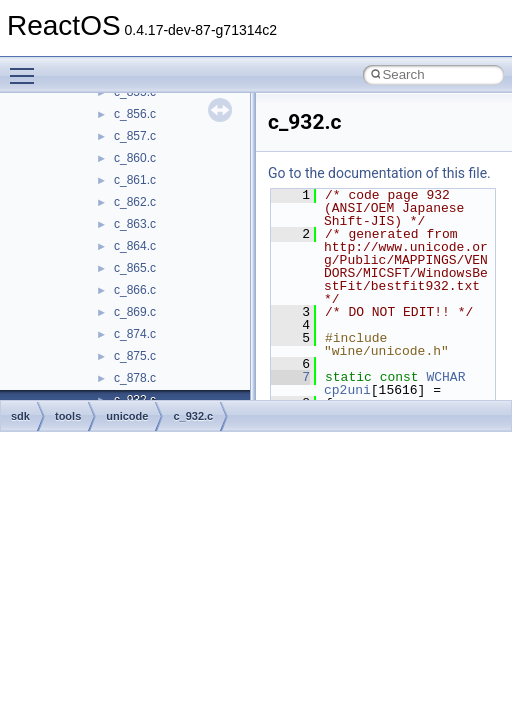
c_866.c (135, 290)
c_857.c (135, 136)
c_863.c (135, 224)
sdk (20, 416)
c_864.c (135, 246)
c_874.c (135, 334)
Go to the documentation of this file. (379, 173)
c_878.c (135, 378)
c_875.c (135, 356)
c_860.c (135, 158)
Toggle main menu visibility (27, 67)
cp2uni (347, 390)
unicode (127, 416)
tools (68, 416)
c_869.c (135, 312)
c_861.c (135, 180)
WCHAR (445, 377)
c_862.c (135, 202)
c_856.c (135, 114)
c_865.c (135, 268)
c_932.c (193, 416)
